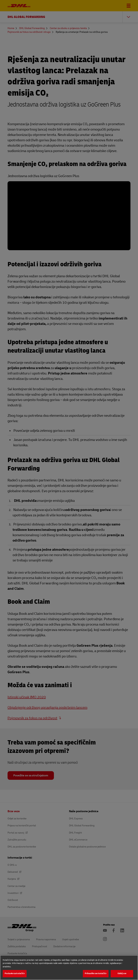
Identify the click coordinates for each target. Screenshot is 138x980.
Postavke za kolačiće (15, 973)
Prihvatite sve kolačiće (96, 973)
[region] (69, 968)
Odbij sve (122, 973)
